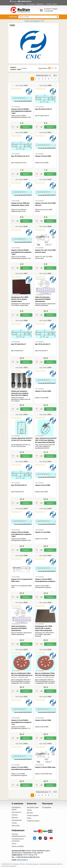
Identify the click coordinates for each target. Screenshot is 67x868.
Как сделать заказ (33, 807)
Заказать (26, 127)
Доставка (30, 813)
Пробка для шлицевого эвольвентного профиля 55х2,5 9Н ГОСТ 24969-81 (20, 393)
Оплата (29, 810)
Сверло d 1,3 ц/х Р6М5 (43, 532)
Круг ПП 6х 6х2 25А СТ (43, 344)
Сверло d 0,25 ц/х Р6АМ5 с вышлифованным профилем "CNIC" (21, 111)
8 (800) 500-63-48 (34, 857)
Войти (55, 4)
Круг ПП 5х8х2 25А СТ (19, 344)
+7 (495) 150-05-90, (22, 857)
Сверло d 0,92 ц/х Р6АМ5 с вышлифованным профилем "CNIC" (21, 534)
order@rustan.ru (22, 860)
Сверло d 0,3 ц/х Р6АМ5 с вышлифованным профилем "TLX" (21, 722)
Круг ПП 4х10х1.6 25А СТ (44, 109)
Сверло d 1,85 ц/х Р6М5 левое (45, 767)
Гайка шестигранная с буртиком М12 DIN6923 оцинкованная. (43, 299)
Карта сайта (16, 826)
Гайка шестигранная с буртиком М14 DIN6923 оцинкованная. (19, 628)
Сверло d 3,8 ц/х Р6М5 (43, 485)
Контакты (49, 4)
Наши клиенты (16, 812)
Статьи (14, 844)
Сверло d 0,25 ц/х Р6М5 (43, 156)
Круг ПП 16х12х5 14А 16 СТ (20, 156)
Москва (14, 1)
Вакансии (15, 818)
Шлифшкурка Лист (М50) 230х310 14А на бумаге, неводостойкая (20, 299)
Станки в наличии (33, 815)
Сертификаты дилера (16, 808)
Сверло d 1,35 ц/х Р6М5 (43, 391)
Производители (17, 820)
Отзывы (24, 68)
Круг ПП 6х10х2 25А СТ (19, 485)
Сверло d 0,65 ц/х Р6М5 (43, 720)
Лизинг (29, 818)
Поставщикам (30, 4)
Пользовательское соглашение (18, 840)
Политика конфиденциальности (19, 835)
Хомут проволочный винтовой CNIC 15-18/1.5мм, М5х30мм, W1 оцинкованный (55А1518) (46, 440)
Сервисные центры (33, 821)
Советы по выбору (18, 846)
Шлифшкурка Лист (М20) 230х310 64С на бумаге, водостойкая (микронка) (44, 628)
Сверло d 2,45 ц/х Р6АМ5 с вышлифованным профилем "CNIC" (21, 252)
